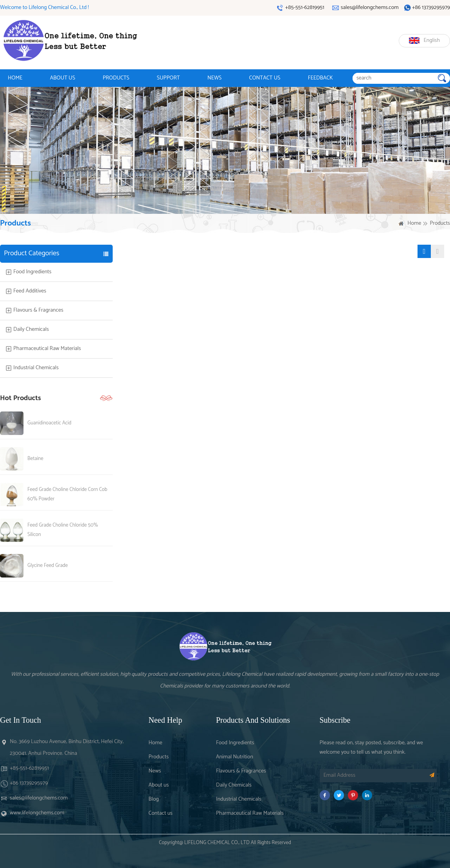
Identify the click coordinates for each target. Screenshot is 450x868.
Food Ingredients (32, 272)
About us (159, 785)
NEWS (214, 78)
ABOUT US (63, 78)
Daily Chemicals (31, 330)
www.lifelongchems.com (37, 813)
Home (414, 224)
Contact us (161, 813)
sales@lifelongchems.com (39, 798)
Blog (154, 799)
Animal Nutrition (235, 757)
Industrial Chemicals (36, 368)
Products (159, 757)
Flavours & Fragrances (38, 310)
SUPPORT (168, 78)
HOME (15, 78)
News (155, 771)
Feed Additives (30, 291)
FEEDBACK (320, 78)
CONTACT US (265, 78)
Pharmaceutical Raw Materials (47, 349)
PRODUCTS (116, 78)
